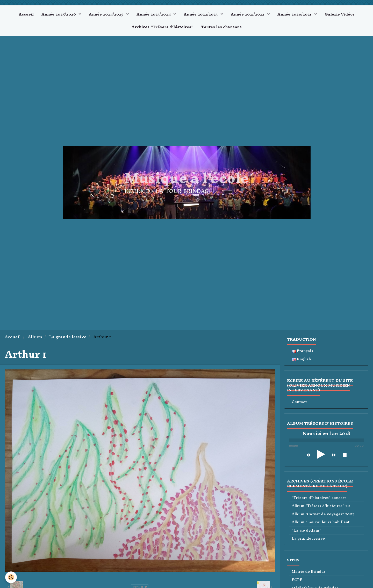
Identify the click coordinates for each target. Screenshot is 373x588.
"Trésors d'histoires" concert (319, 498)
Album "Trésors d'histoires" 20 (321, 506)
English (301, 359)
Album (35, 337)
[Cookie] (11, 577)
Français (302, 351)
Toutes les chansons (221, 27)
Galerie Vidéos (340, 14)
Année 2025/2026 (59, 14)
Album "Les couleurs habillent (321, 522)
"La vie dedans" (307, 530)
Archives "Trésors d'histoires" (163, 27)
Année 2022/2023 (201, 14)
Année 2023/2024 (154, 14)
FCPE (297, 580)
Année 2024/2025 (107, 14)
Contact (299, 402)
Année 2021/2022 (248, 14)
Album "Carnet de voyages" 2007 (323, 514)
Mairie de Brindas (309, 572)
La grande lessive (68, 337)
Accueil (26, 14)
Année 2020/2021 (295, 14)
